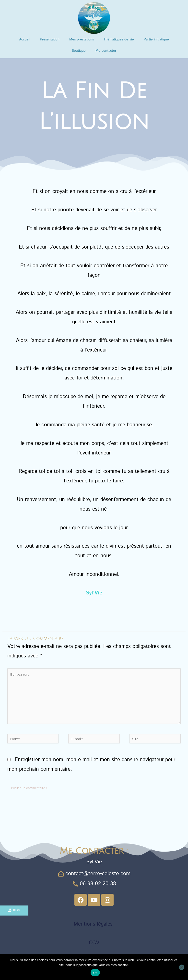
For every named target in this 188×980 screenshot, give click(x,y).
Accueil (25, 39)
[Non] (182, 967)
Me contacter (106, 51)
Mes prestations (82, 39)
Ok (95, 973)
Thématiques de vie (119, 39)
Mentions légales (94, 924)
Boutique (79, 51)
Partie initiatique (156, 39)
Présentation (50, 39)
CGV (94, 942)
